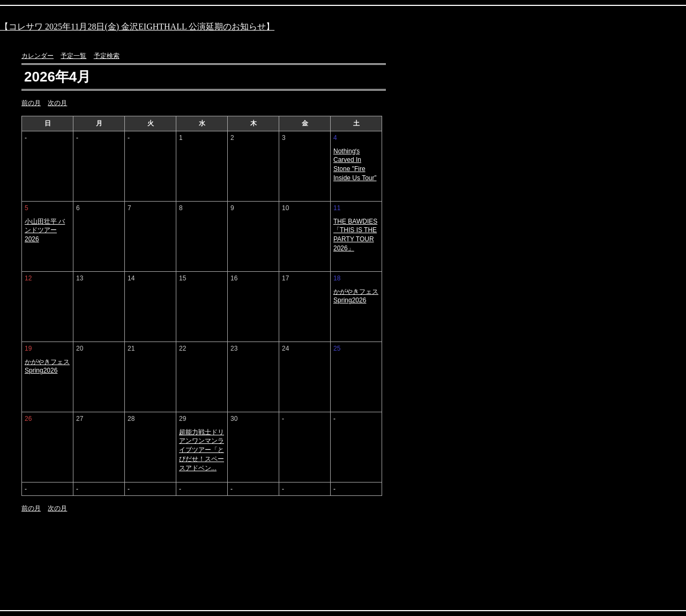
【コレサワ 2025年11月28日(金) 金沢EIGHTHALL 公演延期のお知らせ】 (137, 27)
